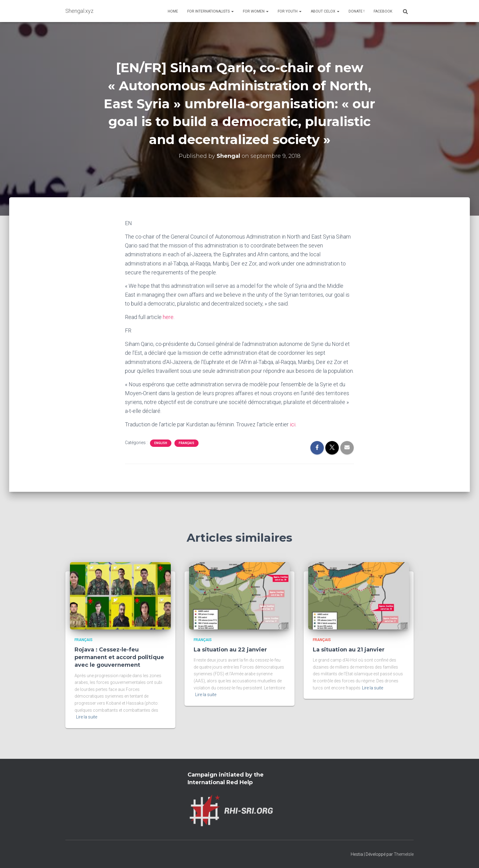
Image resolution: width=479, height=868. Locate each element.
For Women (256, 11)
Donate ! (357, 11)
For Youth (290, 11)
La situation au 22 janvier (230, 650)
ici (293, 424)
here (168, 317)
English (161, 443)
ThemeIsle (404, 854)
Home (173, 11)
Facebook (383, 11)
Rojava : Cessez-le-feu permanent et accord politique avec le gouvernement (119, 657)
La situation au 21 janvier (349, 650)
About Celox (325, 11)
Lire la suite (87, 717)
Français (186, 443)
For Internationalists (210, 11)
